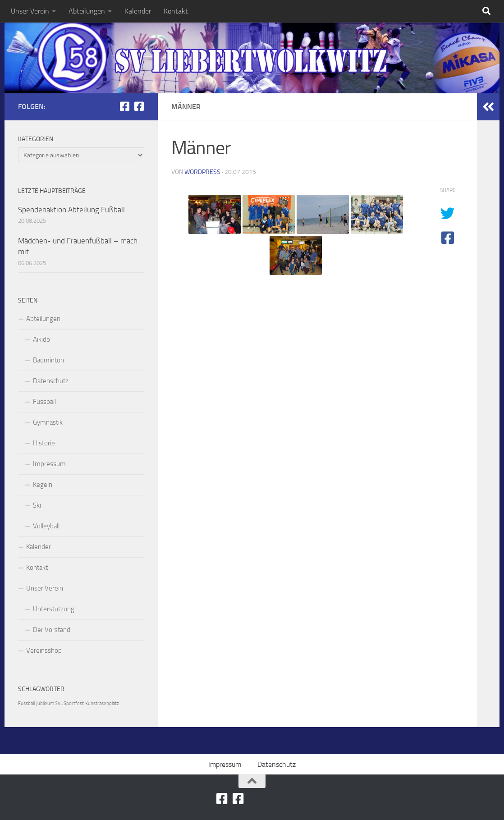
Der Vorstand (52, 630)
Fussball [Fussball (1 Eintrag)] (26, 703)
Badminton (48, 360)
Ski (37, 505)
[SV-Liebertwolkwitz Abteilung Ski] (124, 106)
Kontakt (176, 11)
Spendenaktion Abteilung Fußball (71, 210)
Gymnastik (48, 422)
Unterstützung (54, 609)
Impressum (49, 464)
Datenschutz (51, 381)
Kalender (138, 11)
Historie (44, 443)
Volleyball (46, 526)
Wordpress (202, 172)
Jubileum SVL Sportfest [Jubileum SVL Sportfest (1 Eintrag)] (60, 703)
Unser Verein (30, 11)
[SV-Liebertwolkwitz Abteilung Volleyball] (139, 106)
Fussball (44, 402)
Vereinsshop (44, 651)
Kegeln (43, 485)
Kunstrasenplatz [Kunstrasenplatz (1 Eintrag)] (102, 703)
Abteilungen (87, 11)
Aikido (41, 339)
